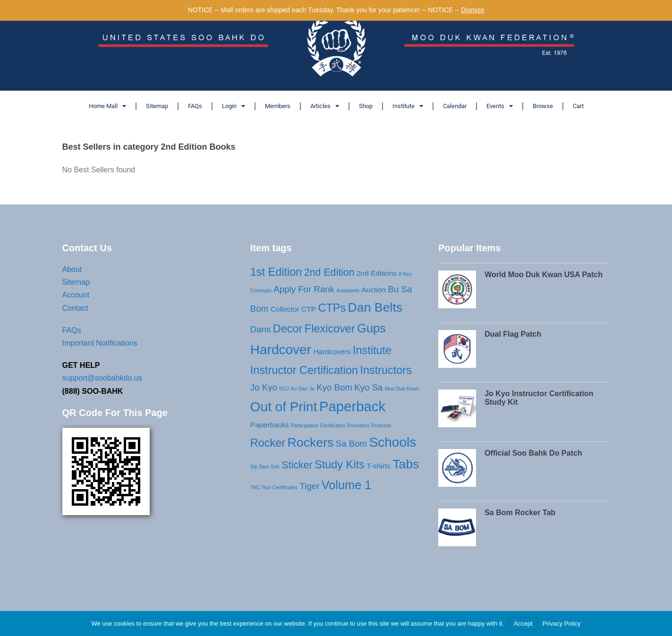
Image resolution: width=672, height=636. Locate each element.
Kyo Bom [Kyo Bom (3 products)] (334, 387)
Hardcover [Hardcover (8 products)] (281, 350)
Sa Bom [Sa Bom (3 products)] (351, 444)
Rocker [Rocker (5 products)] (268, 443)
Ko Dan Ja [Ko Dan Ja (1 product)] (303, 389)
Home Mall (107, 106)
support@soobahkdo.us (102, 378)
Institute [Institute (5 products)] (372, 350)
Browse (543, 106)
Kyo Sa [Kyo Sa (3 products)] (368, 387)
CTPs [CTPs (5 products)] (332, 308)
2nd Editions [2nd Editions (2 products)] (377, 273)
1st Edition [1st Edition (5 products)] (276, 272)
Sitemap (157, 106)
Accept (523, 623)
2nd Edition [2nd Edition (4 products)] (329, 272)
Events (500, 106)
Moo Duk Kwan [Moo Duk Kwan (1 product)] (402, 389)
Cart (578, 106)
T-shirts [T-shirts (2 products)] (379, 466)
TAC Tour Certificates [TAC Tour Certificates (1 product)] (274, 487)
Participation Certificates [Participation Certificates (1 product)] (318, 425)
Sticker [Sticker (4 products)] (297, 465)
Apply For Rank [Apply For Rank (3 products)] (304, 289)
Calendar (455, 106)
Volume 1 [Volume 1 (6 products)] (347, 485)
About (72, 269)
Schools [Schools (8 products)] (393, 442)
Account (76, 295)
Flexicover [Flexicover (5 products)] (330, 329)
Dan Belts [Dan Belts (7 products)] (375, 307)
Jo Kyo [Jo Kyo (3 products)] (264, 387)
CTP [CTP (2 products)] (309, 309)
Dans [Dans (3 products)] (261, 329)
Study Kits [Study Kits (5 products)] (340, 465)
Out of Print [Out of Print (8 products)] (284, 407)
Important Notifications (100, 343)
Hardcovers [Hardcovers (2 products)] (332, 352)
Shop (366, 106)
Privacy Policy (562, 623)
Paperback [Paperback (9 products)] (352, 406)
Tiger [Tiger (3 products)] (310, 486)
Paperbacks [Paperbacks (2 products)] (270, 425)
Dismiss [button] (472, 10)
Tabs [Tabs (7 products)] (406, 464)
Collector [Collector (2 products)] (285, 309)
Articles (325, 106)
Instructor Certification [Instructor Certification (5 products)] (304, 370)
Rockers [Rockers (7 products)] (311, 442)
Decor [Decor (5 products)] (288, 329)
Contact (75, 308)
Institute (408, 106)
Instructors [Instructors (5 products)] (386, 370)
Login (234, 106)
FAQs (195, 106)
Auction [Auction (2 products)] (374, 290)
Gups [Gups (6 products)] (371, 328)
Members (278, 106)
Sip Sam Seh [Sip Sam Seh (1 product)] (265, 466)
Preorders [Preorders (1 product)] (358, 425)
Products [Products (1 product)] (382, 425)
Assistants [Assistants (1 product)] (348, 290)
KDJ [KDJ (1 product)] (284, 389)
